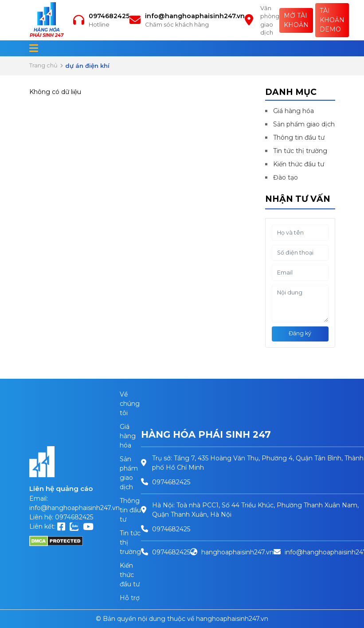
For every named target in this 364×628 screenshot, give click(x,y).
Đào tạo (286, 177)
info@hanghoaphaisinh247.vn (195, 16)
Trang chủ (43, 65)
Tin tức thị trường (300, 151)
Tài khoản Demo (332, 20)
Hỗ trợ (130, 598)
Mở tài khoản (296, 20)
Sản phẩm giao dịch (304, 124)
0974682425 (109, 16)
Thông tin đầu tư (299, 137)
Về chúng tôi (130, 404)
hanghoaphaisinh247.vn (237, 552)
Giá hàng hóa (294, 111)
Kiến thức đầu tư (299, 164)
